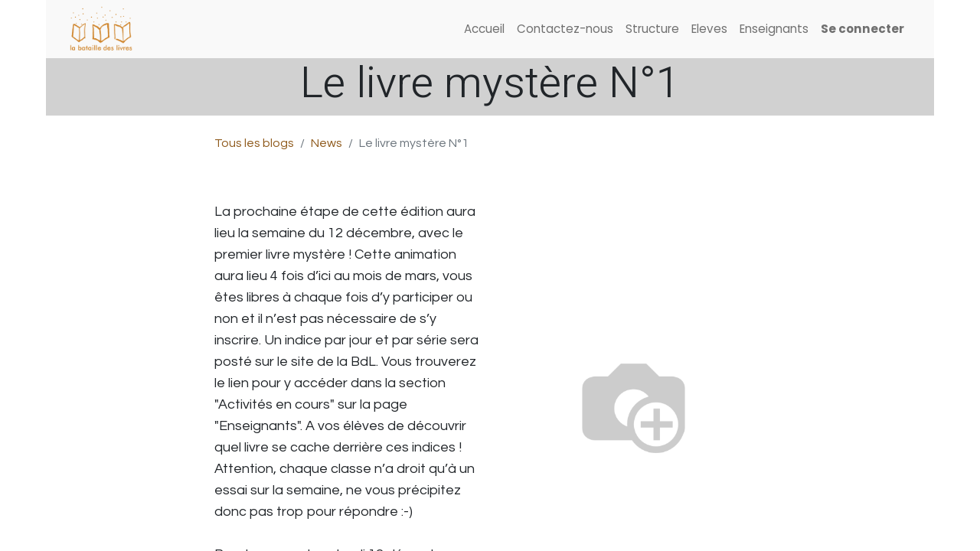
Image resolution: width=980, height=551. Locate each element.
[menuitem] (484, 29)
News (327, 143)
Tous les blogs (254, 143)
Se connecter (862, 29)
